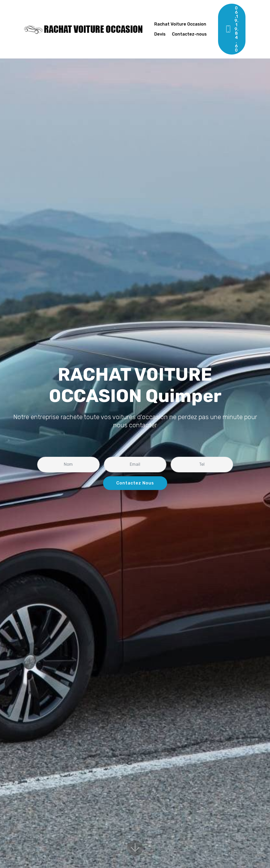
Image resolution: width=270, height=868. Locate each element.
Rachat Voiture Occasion (180, 24)
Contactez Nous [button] (135, 483)
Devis (160, 34)
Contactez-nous (190, 34)
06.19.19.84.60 (232, 29)
